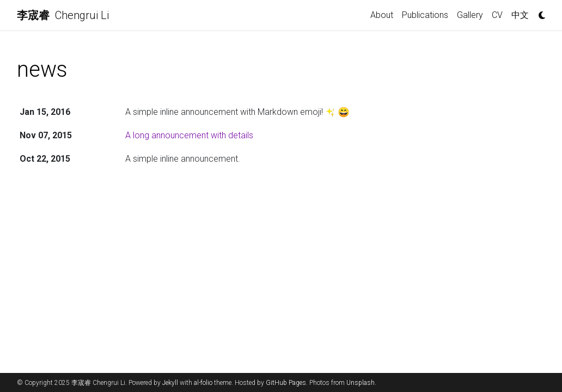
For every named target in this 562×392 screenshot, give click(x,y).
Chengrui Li (63, 15)
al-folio (203, 383)
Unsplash (361, 383)
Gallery (470, 15)
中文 (520, 15)
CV (497, 15)
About (382, 15)
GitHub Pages (286, 383)
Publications (425, 15)
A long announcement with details (189, 135)
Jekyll (170, 383)
